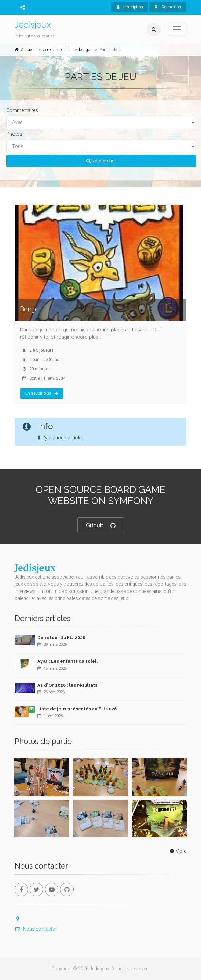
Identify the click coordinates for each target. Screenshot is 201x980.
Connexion (168, 7)
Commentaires (22, 110)
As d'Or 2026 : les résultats (67, 685)
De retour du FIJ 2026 (61, 638)
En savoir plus (42, 393)
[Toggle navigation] (177, 29)
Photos (14, 134)
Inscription (130, 7)
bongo (84, 50)
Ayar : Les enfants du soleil (68, 661)
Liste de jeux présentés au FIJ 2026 (77, 709)
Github (101, 525)
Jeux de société (56, 50)
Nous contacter (35, 929)
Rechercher (101, 161)
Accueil (27, 50)
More (178, 851)
